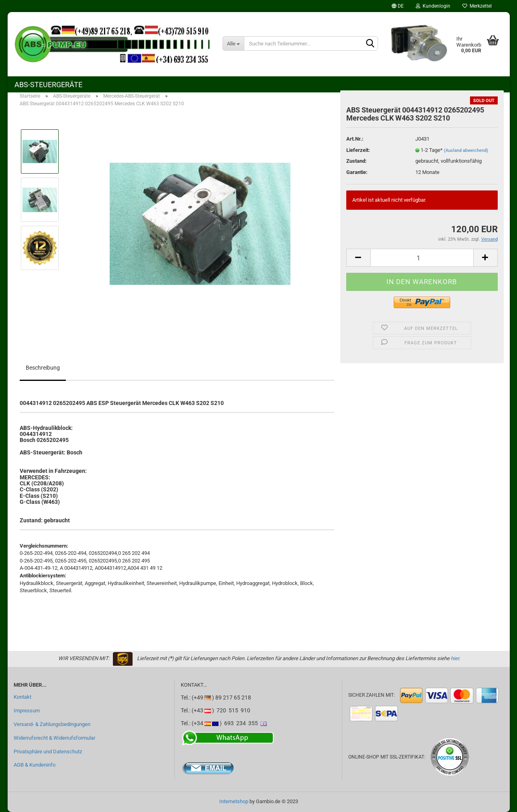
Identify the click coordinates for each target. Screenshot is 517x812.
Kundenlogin (433, 6)
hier (455, 658)
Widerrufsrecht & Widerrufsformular (54, 738)
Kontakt (22, 697)
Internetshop (234, 801)
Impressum (27, 711)
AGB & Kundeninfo (35, 765)
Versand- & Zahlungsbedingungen (52, 724)
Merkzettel (477, 6)
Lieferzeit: (358, 150)
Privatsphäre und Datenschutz (48, 752)
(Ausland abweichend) (466, 150)
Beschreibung (43, 368)
